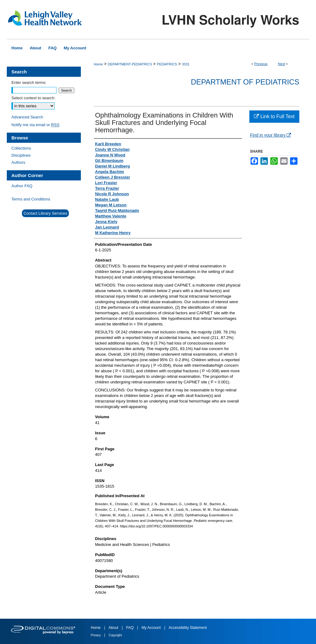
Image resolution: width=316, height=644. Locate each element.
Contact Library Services (45, 213)
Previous (261, 64)
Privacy (96, 635)
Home (98, 64)
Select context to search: (33, 98)
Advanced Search (27, 117)
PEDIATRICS (167, 64)
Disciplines (21, 155)
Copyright (115, 635)
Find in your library (270, 135)
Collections (21, 148)
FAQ (130, 628)
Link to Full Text (274, 116)
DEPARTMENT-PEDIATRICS (130, 64)
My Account (152, 628)
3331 (185, 64)
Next (282, 64)
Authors (18, 162)
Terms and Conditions (31, 199)
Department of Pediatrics (245, 82)
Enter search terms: (29, 83)
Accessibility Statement (188, 628)
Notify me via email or (35, 125)
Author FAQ (22, 186)
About (114, 628)
